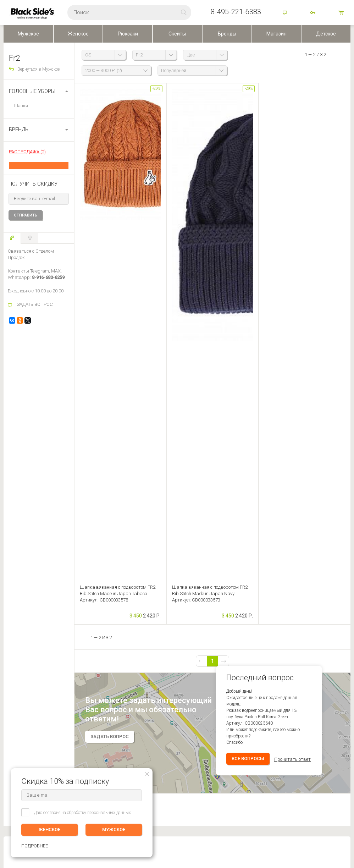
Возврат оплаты (19, 683)
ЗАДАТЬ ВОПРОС (35, 304)
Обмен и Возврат (20, 674)
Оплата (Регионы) (21, 664)
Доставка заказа (20, 654)
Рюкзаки (128, 34)
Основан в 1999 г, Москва (239, 786)
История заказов (73, 664)
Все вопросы (248, 364)
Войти (314, 13)
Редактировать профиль (80, 654)
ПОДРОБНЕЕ (337, 669)
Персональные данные (150, 683)
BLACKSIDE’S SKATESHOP (154, 642)
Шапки (21, 106)
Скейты (177, 34)
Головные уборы (32, 91)
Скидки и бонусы (145, 674)
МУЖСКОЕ (114, 829)
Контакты (138, 664)
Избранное (70, 674)
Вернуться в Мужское (38, 69)
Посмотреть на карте (160, 794)
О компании (140, 654)
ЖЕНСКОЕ (50, 829)
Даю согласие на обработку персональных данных (82, 813)
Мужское (28, 34)
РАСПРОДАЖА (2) (27, 152)
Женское (78, 34)
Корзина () (67, 683)
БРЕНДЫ (19, 130)
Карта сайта (225, 797)
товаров (342, 13)
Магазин (276, 34)
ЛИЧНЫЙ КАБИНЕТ (75, 642)
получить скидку (33, 184)
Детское (326, 34)
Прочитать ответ (292, 365)
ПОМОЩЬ (13, 642)
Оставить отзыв (177, 490)
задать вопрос (110, 342)
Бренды (227, 34)
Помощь (286, 13)
